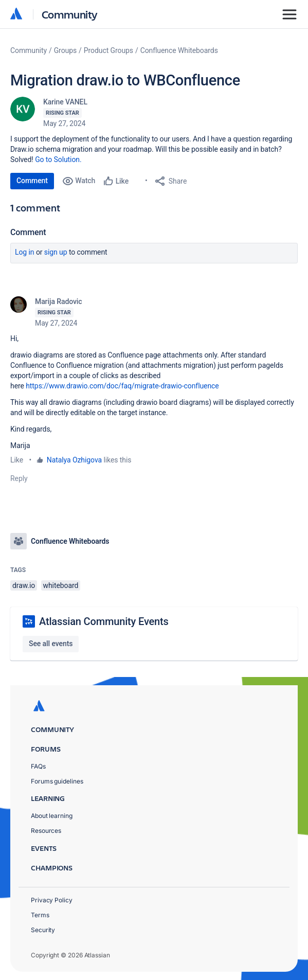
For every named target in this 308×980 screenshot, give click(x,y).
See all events (51, 644)
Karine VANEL (65, 102)
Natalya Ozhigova (74, 460)
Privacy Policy (52, 900)
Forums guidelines (57, 781)
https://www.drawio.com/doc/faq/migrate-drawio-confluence (122, 386)
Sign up (56, 252)
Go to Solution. (58, 159)
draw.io (24, 585)
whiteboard (61, 585)
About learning (52, 816)
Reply (19, 478)
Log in (25, 252)
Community (70, 14)
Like (17, 460)
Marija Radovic (59, 301)
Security (43, 930)
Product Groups (108, 50)
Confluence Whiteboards (179, 50)
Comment (32, 181)
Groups (65, 50)
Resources (46, 831)
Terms (40, 915)
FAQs (38, 766)
